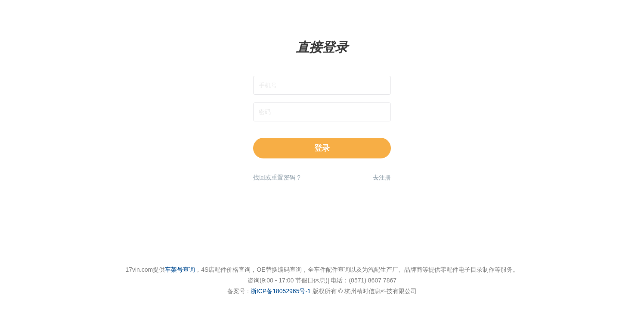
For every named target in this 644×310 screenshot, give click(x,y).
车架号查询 (180, 270)
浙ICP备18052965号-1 (281, 291)
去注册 (382, 177)
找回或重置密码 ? (277, 177)
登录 (322, 148)
